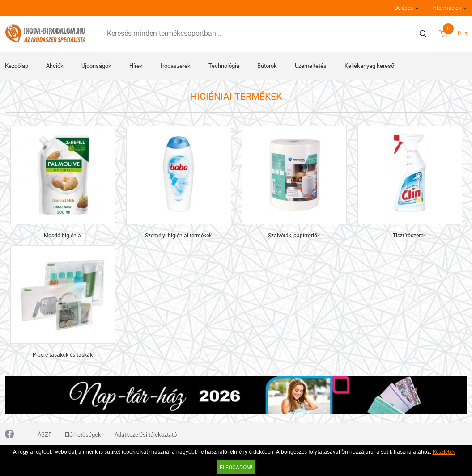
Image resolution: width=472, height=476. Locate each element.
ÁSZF (45, 434)
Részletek (444, 451)
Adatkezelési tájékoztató (146, 434)
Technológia (224, 66)
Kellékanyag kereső (369, 66)
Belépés (404, 8)
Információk (447, 8)
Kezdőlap (17, 66)
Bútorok (267, 66)
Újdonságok (96, 66)
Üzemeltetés (311, 66)
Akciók (55, 66)
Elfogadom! (236, 467)
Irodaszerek (176, 66)
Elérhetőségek (83, 434)
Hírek (136, 66)
